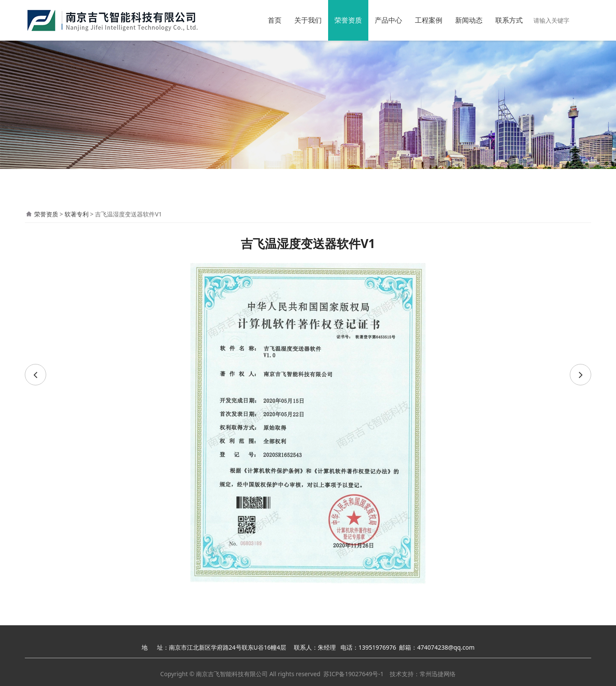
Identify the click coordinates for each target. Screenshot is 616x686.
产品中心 (388, 20)
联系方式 (509, 20)
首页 (275, 20)
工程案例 (429, 20)
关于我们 (308, 20)
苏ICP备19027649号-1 (354, 674)
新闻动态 (469, 20)
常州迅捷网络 (438, 674)
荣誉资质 (348, 20)
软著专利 (77, 214)
